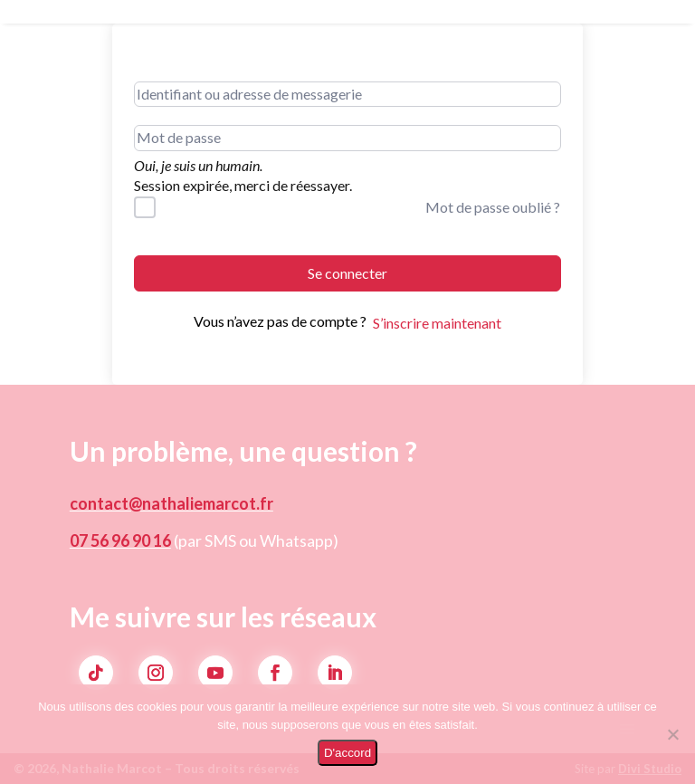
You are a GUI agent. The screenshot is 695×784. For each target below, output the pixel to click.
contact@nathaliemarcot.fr (171, 503)
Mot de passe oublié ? (493, 207)
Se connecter (347, 273)
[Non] (672, 734)
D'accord (347, 753)
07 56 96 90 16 (120, 540)
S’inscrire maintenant (437, 323)
